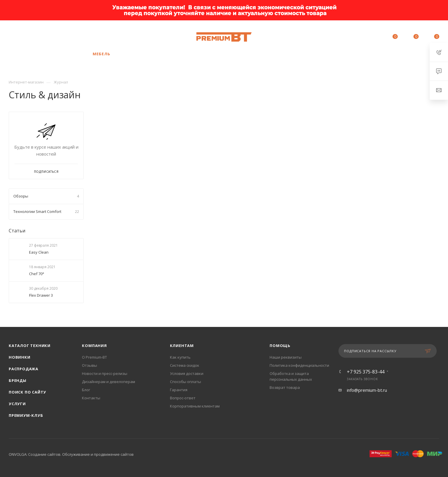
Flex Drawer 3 (41, 296)
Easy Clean (39, 252)
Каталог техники (30, 346)
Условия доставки (187, 373)
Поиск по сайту (27, 392)
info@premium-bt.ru (367, 390)
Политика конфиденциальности (299, 365)
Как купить (180, 357)
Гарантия (179, 390)
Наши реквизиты (286, 357)
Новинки (20, 357)
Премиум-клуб (26, 415)
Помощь (280, 346)
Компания (94, 346)
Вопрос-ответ (183, 398)
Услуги (17, 404)
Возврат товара (285, 387)
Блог (86, 390)
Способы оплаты (186, 382)
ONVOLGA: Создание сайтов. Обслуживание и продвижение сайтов (71, 454)
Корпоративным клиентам (195, 406)
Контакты (91, 398)
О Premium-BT (94, 357)
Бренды (18, 380)
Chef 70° (37, 274)
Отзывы (89, 365)
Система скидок (185, 365)
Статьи (17, 231)
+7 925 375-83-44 (64, 37)
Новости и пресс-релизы (105, 373)
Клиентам (182, 346)
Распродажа (24, 369)
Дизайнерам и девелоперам (109, 382)
